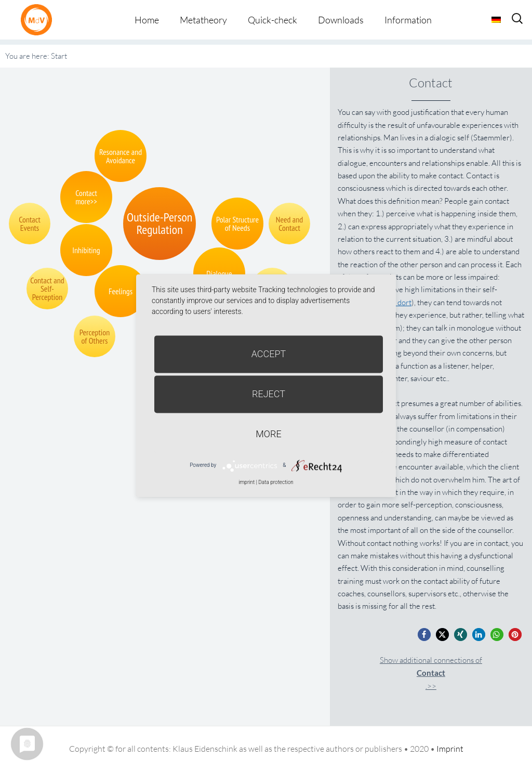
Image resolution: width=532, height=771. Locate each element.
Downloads (341, 20)
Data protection (276, 482)
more (268, 434)
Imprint (450, 749)
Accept (269, 354)
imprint (247, 482)
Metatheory (203, 20)
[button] (424, 635)
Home (147, 20)
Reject (269, 394)
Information (408, 20)
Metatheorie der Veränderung (39, 19)
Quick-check (272, 20)
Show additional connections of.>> (431, 673)
